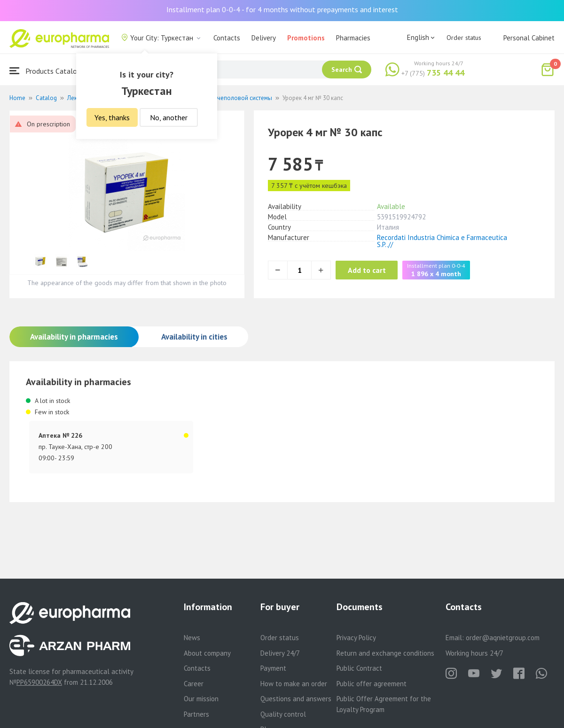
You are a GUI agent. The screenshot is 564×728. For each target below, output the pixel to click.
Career (194, 684)
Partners (196, 714)
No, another (169, 117)
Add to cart (373, 270)
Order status (464, 38)
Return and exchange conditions (385, 653)
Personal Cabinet (529, 38)
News (192, 638)
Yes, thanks (112, 117)
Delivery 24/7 (280, 653)
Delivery (264, 38)
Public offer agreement (372, 684)
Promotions (306, 38)
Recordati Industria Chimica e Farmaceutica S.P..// (442, 241)
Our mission (201, 699)
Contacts (227, 38)
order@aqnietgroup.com (503, 638)
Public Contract (359, 668)
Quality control (283, 714)
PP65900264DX (39, 682)
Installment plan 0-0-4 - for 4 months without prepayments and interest (282, 9)
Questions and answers (296, 699)
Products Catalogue (49, 71)
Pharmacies (353, 38)
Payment (273, 668)
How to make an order (294, 684)
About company (207, 653)
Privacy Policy (356, 638)
